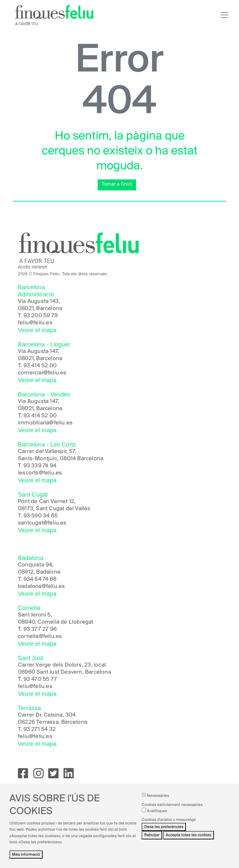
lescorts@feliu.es (40, 473)
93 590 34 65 (41, 516)
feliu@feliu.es (35, 323)
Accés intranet (33, 267)
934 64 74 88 (40, 579)
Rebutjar (152, 840)
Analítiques (157, 816)
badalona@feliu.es (41, 586)
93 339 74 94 (40, 466)
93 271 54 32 (40, 729)
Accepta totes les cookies (189, 840)
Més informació (26, 860)
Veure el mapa (37, 330)
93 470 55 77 (40, 679)
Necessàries (158, 801)
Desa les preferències (164, 832)
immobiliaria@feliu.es (45, 423)
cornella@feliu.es (40, 636)
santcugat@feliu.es (42, 523)
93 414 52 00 (40, 366)
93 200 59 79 (41, 316)
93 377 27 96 (40, 629)
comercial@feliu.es (42, 373)
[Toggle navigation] (225, 15)
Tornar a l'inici (117, 184)
